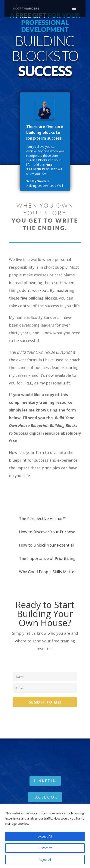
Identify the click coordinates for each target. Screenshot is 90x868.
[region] (45, 836)
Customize (45, 848)
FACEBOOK (45, 797)
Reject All (45, 860)
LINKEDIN (45, 781)
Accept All (45, 836)
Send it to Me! (45, 702)
